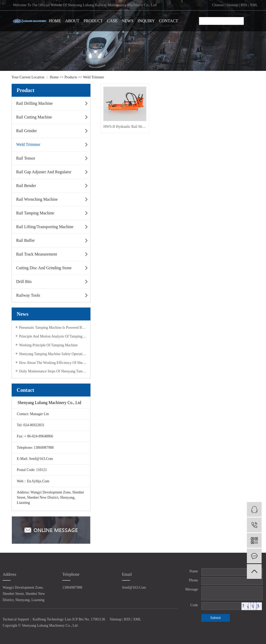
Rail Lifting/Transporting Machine (45, 227)
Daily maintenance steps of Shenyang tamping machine (53, 371)
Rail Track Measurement (37, 254)
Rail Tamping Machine (35, 213)
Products (71, 77)
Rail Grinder (27, 131)
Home (54, 77)
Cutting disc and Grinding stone (44, 268)
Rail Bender (26, 186)
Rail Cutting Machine (34, 117)
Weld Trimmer (94, 77)
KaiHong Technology (48, 619)
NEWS (128, 21)
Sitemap (232, 5)
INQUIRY (146, 21)
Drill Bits (24, 282)
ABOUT (72, 21)
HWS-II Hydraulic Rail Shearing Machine (125, 126)
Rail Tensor (26, 158)
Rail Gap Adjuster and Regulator (44, 172)
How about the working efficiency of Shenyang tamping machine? (53, 363)
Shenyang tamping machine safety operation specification (53, 354)
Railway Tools (28, 295)
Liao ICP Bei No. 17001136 (85, 619)
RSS (244, 5)
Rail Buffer (26, 240)
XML (254, 5)
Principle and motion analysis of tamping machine (53, 336)
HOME (55, 21)
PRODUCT (93, 21)
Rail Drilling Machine (35, 103)
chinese (218, 5)
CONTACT (169, 21)
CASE (112, 21)
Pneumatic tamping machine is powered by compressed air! (53, 328)
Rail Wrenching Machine (37, 199)
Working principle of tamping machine (48, 345)
